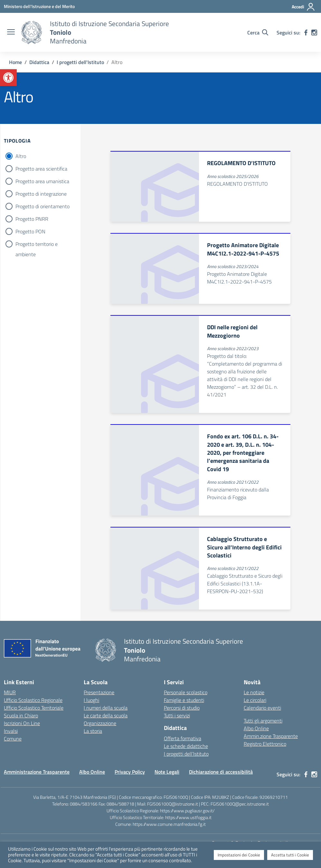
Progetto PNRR (32, 219)
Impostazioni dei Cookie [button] (239, 855)
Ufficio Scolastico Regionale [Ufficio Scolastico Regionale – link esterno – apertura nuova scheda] (33, 700)
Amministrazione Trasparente (37, 772)
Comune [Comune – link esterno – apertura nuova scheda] (13, 739)
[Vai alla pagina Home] (15, 62)
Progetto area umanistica (42, 181)
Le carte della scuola (106, 715)
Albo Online (256, 728)
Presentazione (99, 692)
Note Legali (167, 772)
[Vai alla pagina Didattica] (39, 62)
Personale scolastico (186, 692)
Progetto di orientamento (42, 206)
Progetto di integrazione (41, 194)
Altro (21, 156)
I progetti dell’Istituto (186, 754)
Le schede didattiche (186, 746)
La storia (93, 731)
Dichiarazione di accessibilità (221, 772)
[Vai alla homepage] (32, 33)
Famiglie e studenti (184, 700)
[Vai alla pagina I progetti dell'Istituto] (80, 62)
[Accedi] (303, 7)
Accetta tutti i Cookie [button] (290, 855)
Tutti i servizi (177, 715)
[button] (8, 78)
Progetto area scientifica (41, 169)
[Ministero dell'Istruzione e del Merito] (39, 6)
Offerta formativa (183, 738)
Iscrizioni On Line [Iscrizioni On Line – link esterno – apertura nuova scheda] (22, 723)
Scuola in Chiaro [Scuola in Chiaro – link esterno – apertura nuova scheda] (21, 715)
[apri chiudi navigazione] (11, 33)
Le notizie (254, 692)
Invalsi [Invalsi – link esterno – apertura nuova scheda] (11, 731)
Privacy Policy (130, 772)
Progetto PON (30, 231)
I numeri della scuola (106, 708)
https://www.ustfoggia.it (188, 817)
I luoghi (91, 700)
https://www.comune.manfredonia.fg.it (169, 824)
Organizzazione (100, 723)
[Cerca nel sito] (258, 33)
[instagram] (314, 33)
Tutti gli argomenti (263, 721)
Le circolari (255, 700)
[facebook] (306, 33)
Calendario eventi (262, 708)
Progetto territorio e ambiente (37, 245)
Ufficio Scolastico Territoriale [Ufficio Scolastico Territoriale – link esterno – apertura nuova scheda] (34, 708)
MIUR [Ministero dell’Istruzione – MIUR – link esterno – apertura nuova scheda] (10, 692)
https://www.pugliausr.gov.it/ (187, 811)
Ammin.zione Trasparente (271, 736)
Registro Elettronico (265, 744)
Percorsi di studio (182, 708)
